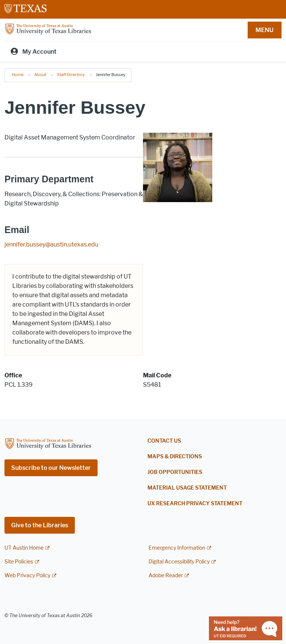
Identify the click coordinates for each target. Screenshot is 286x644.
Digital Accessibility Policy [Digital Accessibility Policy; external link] (179, 562)
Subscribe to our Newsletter (51, 468)
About (40, 75)
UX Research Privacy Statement (195, 504)
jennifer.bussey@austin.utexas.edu (51, 244)
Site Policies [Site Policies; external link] (19, 562)
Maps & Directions (175, 457)
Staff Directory (71, 75)
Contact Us (164, 441)
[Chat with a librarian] (246, 628)
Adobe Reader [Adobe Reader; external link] (166, 576)
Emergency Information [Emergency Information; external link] (177, 548)
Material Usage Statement (187, 488)
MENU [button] (264, 30)
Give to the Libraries (40, 525)
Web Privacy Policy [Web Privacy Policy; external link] (27, 576)
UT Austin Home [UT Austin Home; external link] (24, 548)
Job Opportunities (175, 472)
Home (18, 75)
